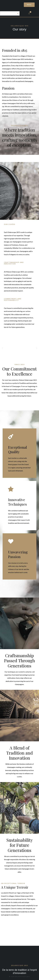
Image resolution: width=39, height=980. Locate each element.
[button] (2, 348)
